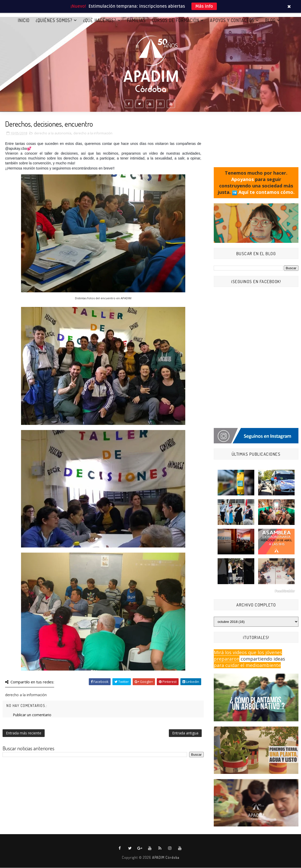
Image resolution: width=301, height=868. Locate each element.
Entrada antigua (185, 733)
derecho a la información (93, 133)
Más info (204, 6)
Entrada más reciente (24, 733)
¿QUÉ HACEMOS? (100, 20)
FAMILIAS (136, 20)
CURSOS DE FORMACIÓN (176, 20)
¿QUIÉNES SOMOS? (54, 20)
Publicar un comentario (32, 715)
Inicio (24, 20)
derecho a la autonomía (53, 133)
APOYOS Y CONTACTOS (232, 20)
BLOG (270, 20)
